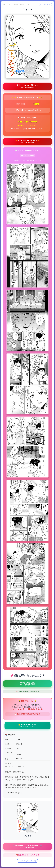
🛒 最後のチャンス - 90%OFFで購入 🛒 (27, 847)
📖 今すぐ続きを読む (27, 684)
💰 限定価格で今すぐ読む (27, 726)
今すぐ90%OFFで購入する (27, 86)
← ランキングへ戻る (45, 4)
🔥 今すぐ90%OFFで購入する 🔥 (28, 142)
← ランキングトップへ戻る (27, 861)
